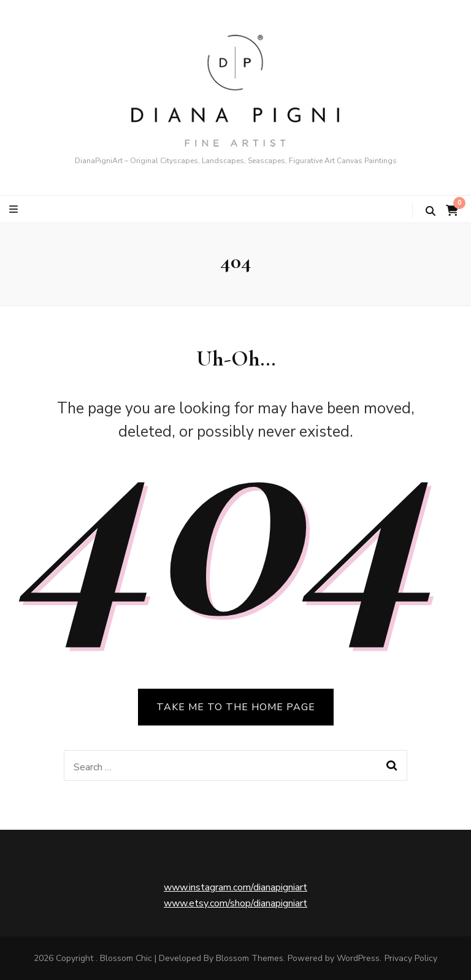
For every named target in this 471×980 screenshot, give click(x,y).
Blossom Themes (250, 958)
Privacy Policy (411, 958)
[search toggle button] (431, 211)
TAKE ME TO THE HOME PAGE (236, 707)
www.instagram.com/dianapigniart (235, 887)
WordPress (358, 958)
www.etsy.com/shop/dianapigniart (235, 903)
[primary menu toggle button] (15, 209)
